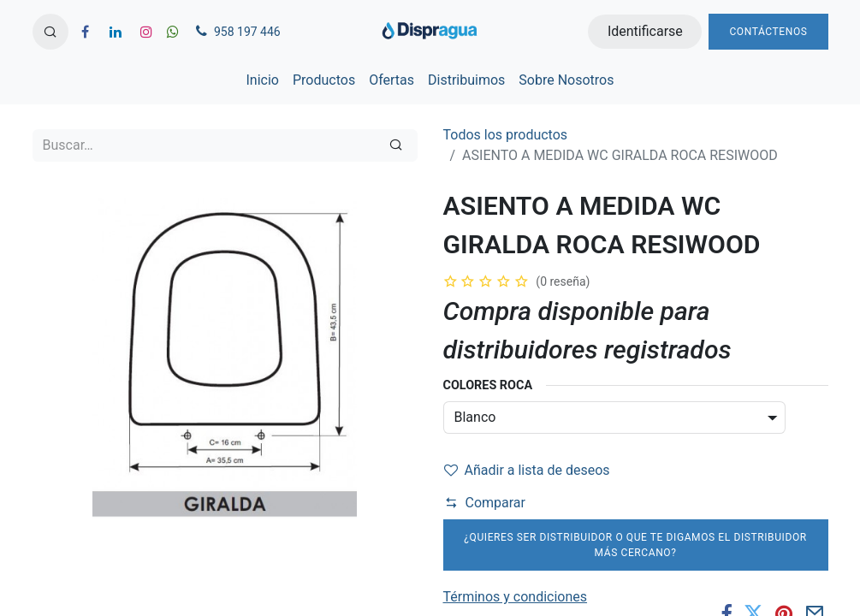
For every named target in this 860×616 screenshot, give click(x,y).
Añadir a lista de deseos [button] (527, 470)
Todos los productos (506, 135)
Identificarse (645, 31)
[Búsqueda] (396, 145)
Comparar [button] (485, 503)
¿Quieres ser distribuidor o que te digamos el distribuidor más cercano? (635, 545)
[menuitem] (263, 80)
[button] (50, 32)
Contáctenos (768, 32)
